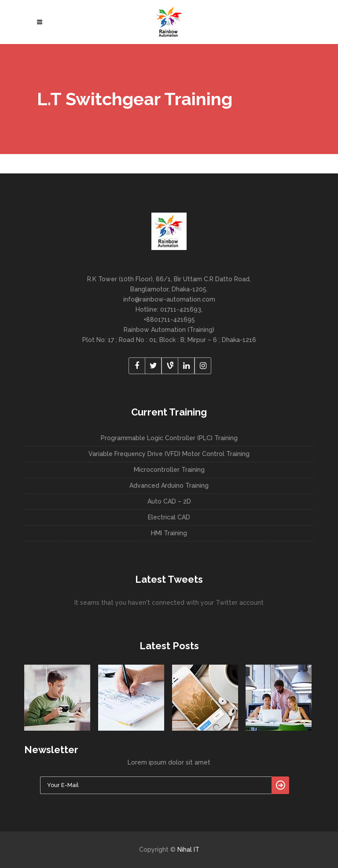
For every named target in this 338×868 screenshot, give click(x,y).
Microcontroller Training (169, 470)
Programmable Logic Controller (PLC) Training (169, 438)
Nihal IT (188, 850)
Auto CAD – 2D (169, 501)
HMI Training (169, 533)
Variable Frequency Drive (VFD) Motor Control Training (169, 454)
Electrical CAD (169, 517)
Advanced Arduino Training (169, 485)
